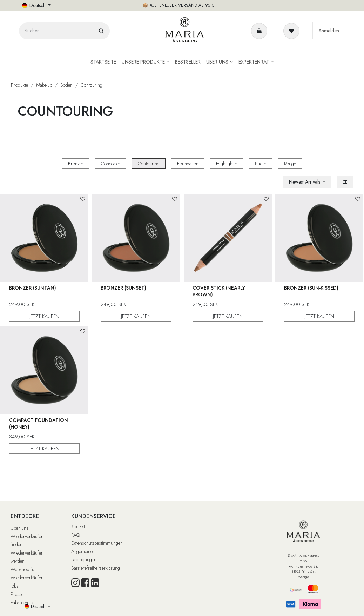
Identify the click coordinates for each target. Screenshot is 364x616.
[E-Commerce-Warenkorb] (261, 31)
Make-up (44, 85)
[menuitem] (103, 62)
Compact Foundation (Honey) (39, 423)
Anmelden (329, 31)
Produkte (19, 85)
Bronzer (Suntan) (33, 288)
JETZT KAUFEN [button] (44, 316)
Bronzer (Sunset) (124, 288)
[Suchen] (101, 31)
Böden (66, 85)
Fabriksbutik (22, 603)
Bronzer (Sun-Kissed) (311, 288)
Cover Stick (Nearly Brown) (219, 291)
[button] (307, 182)
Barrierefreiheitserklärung (96, 568)
